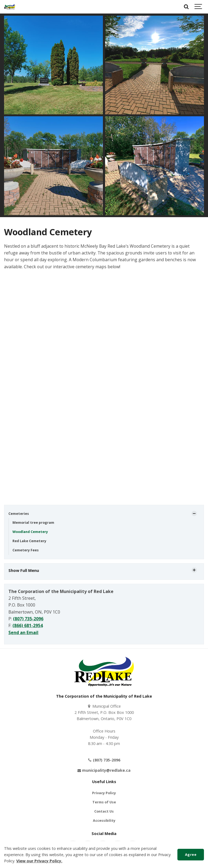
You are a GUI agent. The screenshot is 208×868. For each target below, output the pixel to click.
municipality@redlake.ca (104, 770)
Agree (191, 854)
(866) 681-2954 (28, 625)
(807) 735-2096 (28, 619)
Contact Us (104, 811)
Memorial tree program (33, 523)
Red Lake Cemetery (29, 541)
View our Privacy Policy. (39, 861)
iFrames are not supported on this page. (104, 390)
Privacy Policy (104, 793)
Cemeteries (19, 514)
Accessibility (104, 821)
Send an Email (23, 632)
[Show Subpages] (194, 513)
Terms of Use (104, 802)
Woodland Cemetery (30, 532)
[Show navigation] (199, 7)
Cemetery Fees (26, 550)
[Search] (186, 7)
